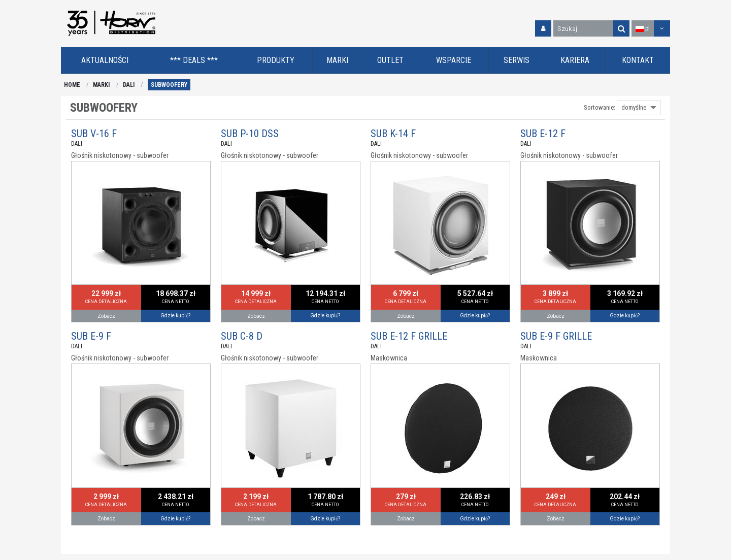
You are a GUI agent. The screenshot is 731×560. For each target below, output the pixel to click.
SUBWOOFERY (169, 85)
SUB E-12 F (543, 134)
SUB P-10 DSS (250, 134)
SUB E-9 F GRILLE (556, 336)
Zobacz (106, 316)
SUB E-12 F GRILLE (409, 336)
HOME (72, 85)
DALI (129, 85)
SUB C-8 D (242, 336)
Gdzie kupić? (175, 316)
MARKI (101, 85)
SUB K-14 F (393, 134)
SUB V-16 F (94, 134)
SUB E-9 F (91, 336)
